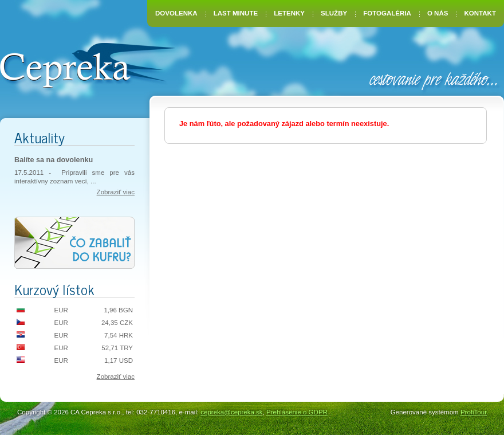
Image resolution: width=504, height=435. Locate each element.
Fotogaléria (387, 13)
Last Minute (236, 13)
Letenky (289, 13)
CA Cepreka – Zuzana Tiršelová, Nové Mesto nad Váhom (87, 64)
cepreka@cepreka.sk (231, 412)
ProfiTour (474, 412)
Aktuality (40, 137)
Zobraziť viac (116, 192)
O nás (438, 13)
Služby (334, 13)
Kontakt (480, 13)
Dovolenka (176, 13)
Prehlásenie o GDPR (297, 412)
